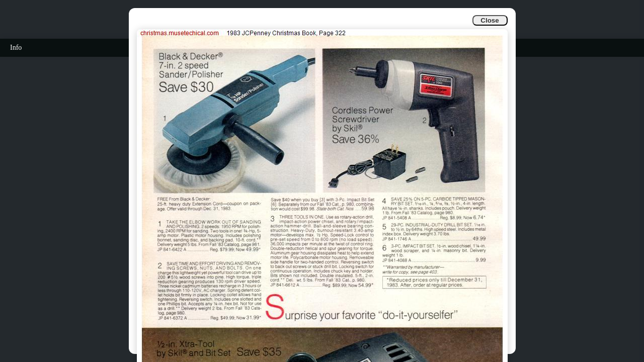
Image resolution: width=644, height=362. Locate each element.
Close (490, 20)
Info (16, 48)
